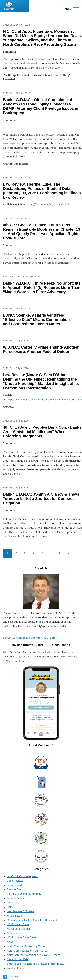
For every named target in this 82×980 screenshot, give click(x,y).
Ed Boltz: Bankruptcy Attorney (24, 894)
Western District (16, 968)
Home (10, 907)
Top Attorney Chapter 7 (44, 638)
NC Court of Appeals (19, 929)
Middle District (15, 916)
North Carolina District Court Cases (27, 951)
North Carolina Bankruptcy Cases (26, 946)
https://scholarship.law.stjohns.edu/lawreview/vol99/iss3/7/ (44, 400)
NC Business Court (18, 924)
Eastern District (16, 890)
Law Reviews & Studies (20, 911)
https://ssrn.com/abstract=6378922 (47, 204)
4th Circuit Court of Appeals (23, 876)
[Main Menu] (71, 9)
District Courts (15, 885)
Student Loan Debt (18, 959)
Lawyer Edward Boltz (16, 638)
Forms (10, 903)
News (10, 942)
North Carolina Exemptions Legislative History (33, 955)
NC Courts (13, 933)
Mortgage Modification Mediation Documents (33, 920)
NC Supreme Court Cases (22, 938)
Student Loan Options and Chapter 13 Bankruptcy (36, 964)
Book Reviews (15, 881)
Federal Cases (15, 898)
